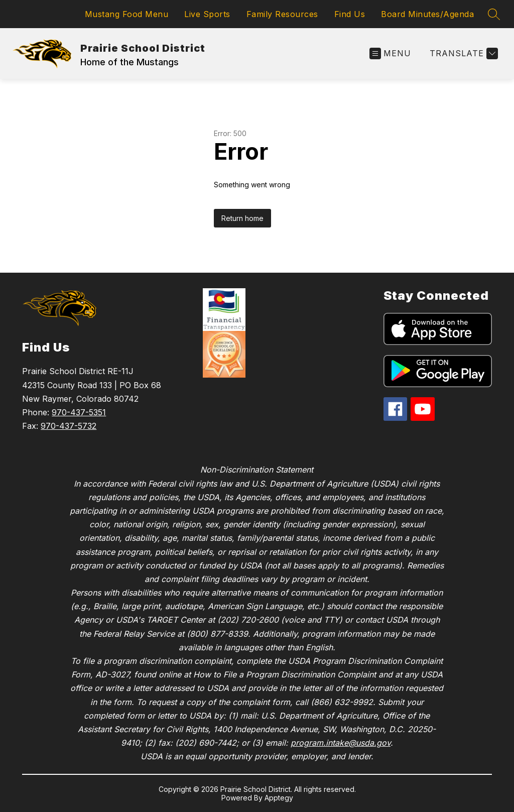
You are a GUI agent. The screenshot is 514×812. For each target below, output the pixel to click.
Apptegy (279, 798)
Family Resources (282, 14)
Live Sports (207, 14)
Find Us (350, 14)
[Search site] (494, 14)
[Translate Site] (463, 53)
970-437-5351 (79, 412)
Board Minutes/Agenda (427, 14)
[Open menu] (390, 53)
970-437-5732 (69, 426)
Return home (242, 218)
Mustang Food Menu (127, 14)
